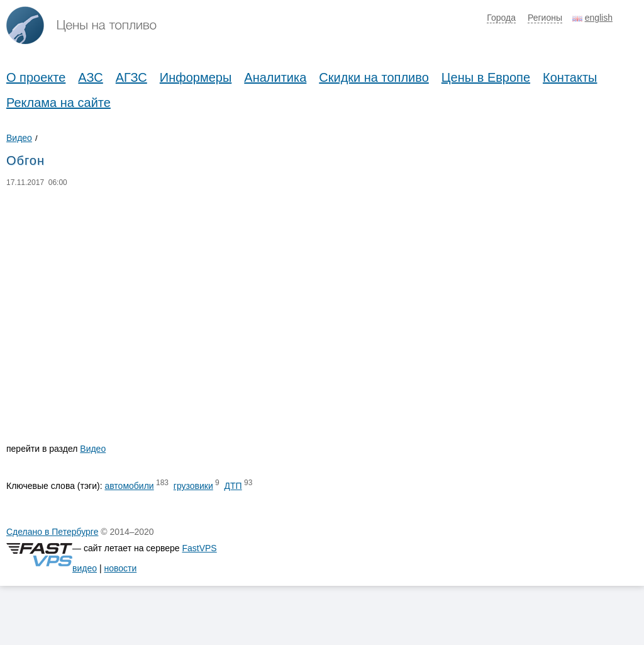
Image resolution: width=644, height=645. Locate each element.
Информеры (196, 77)
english (599, 18)
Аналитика (275, 77)
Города (501, 18)
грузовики (193, 486)
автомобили (129, 486)
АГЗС (131, 77)
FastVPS (199, 548)
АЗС (90, 77)
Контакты (570, 77)
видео (85, 568)
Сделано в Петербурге (52, 532)
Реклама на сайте (58, 103)
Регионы (545, 18)
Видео (19, 138)
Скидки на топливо (374, 77)
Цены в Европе (486, 77)
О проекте (36, 77)
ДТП (233, 486)
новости (120, 568)
